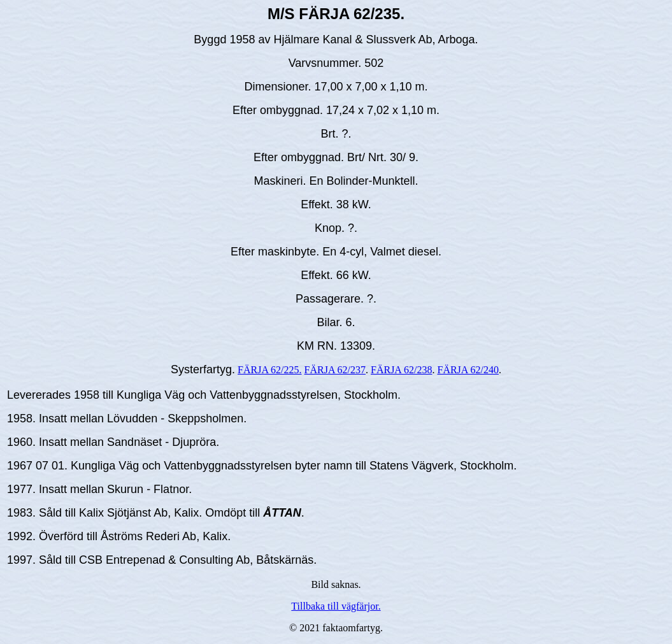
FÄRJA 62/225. (269, 370)
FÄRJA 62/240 (468, 370)
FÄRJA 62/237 (335, 370)
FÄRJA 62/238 (401, 370)
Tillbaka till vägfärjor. (336, 606)
